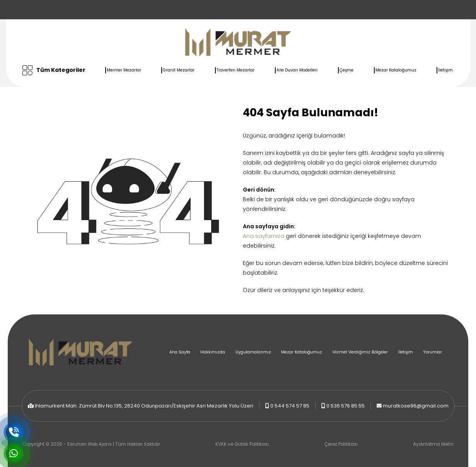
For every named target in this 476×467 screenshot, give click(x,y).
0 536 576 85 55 (345, 406)
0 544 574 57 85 (290, 406)
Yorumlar (432, 352)
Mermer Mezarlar (124, 70)
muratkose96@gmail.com (416, 406)
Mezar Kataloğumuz (396, 70)
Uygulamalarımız (253, 352)
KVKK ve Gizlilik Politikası (242, 444)
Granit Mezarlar (179, 70)
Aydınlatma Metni (433, 444)
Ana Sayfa (180, 352)
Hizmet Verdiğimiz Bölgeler (360, 352)
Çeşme (346, 70)
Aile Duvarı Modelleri (297, 70)
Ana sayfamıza (264, 236)
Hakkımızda (213, 352)
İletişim (445, 70)
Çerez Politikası (341, 444)
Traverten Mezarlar (235, 70)
